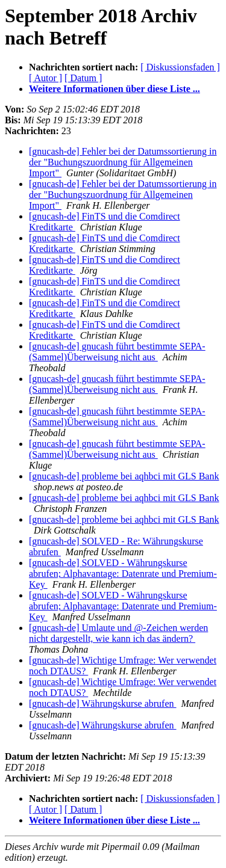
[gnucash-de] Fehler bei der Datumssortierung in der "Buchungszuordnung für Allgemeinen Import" (123, 162)
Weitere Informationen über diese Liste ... (115, 89)
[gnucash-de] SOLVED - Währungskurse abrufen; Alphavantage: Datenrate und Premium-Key (123, 574)
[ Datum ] (83, 78)
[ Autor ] (46, 78)
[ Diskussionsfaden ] (180, 67)
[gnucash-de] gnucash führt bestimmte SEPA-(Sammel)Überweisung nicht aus (117, 352)
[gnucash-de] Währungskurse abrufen (103, 703)
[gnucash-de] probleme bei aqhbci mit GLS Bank (124, 476)
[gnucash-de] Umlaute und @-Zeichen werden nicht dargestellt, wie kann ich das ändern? (118, 633)
